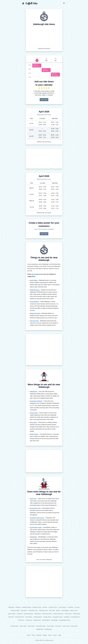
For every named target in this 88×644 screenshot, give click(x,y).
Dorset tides (31, 626)
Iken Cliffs (52, 611)
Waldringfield (46, 620)
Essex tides (74, 626)
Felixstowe (24, 611)
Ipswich (58, 611)
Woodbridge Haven (65, 620)
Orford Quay (76, 614)
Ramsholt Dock (19, 617)
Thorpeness (29, 620)
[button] (44, 49)
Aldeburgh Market (35, 313)
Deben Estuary (34, 434)
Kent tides (58, 626)
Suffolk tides (40, 629)
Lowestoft (19, 614)
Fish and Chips (34, 321)
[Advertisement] (44, 158)
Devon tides (23, 626)
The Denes (21, 620)
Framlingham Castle (36, 527)
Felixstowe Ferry (33, 611)
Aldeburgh (11, 607)
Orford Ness (33, 422)
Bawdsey (18, 607)
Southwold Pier (75, 617)
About (29, 635)
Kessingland (65, 611)
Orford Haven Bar (58, 614)
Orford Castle (34, 413)
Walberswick (34, 391)
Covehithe (70, 607)
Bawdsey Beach (27, 607)
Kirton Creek (74, 611)
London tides (66, 626)
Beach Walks (34, 280)
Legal (59, 635)
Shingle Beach (38, 617)
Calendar (39, 635)
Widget (45, 635)
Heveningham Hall (35, 508)
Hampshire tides (41, 626)
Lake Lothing (12, 614)
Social (55, 635)
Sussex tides (50, 626)
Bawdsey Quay (37, 607)
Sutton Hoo (33, 499)
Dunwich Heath (15, 611)
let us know (35, 274)
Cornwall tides (14, 626)
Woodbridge (33, 537)
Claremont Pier (53, 607)
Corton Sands (62, 607)
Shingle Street (47, 617)
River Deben (29, 617)
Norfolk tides (48, 629)
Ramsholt (11, 617)
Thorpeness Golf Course (37, 518)
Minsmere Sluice (47, 614)
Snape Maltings (34, 302)
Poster (50, 635)
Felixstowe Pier (43, 611)
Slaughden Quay (57, 617)
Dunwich (77, 607)
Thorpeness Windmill (36, 401)
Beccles (45, 607)
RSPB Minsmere (35, 290)
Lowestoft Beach (28, 614)
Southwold (67, 617)
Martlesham (38, 614)
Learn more (44, 100)
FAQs (33, 635)
